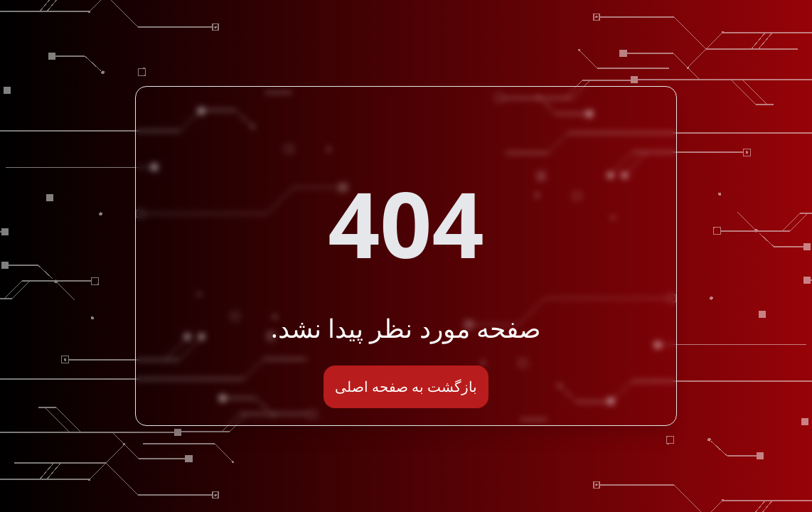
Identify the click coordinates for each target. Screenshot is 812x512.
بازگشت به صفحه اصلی (406, 386)
